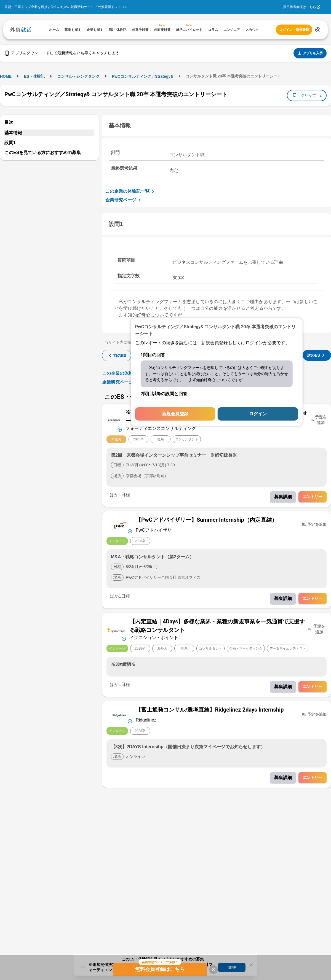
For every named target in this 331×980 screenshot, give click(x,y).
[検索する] (318, 30)
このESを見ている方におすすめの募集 (43, 153)
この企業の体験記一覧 (131, 191)
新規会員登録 (175, 414)
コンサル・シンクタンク (78, 76)
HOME (6, 76)
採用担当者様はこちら (300, 7)
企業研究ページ (124, 200)
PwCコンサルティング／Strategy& (143, 76)
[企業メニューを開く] (114, 420)
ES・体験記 (34, 76)
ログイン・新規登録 (294, 30)
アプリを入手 (310, 53)
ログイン (258, 414)
